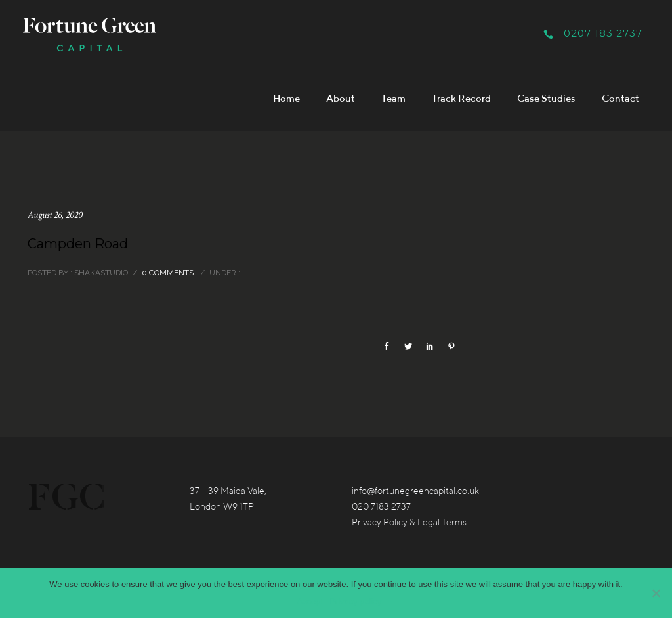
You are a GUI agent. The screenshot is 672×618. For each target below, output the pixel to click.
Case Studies (546, 98)
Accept (310, 601)
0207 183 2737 (593, 33)
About (341, 98)
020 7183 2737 (381, 506)
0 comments (168, 273)
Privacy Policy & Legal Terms (409, 522)
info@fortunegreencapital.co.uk (415, 491)
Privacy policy (355, 601)
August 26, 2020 (55, 215)
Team (393, 98)
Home (286, 98)
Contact (620, 98)
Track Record (461, 98)
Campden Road (78, 244)
